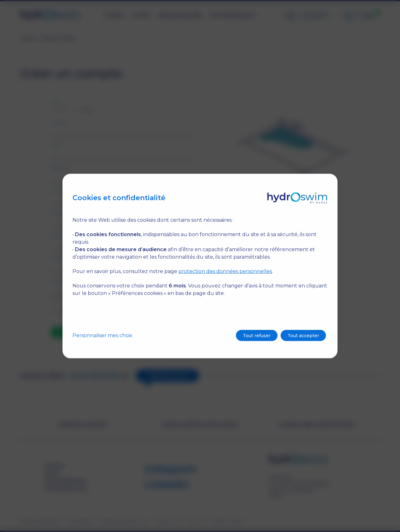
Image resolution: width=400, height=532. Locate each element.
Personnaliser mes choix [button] (102, 335)
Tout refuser (257, 336)
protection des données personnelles (225, 271)
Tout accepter (303, 336)
